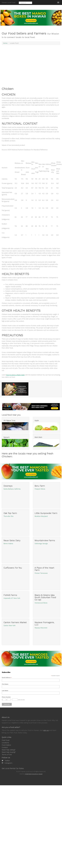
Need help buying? (9, 752)
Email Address (7, 678)
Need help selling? (9, 750)
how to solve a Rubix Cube (15, 375)
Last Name (5, 691)
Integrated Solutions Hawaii (34, 774)
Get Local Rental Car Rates (13, 768)
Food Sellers (6, 745)
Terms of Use (7, 754)
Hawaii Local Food (9, 2)
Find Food (6, 740)
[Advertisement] (19, 66)
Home (5, 43)
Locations (5, 743)
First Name (5, 684)
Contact (5, 747)
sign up (46, 730)
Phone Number (6, 697)
